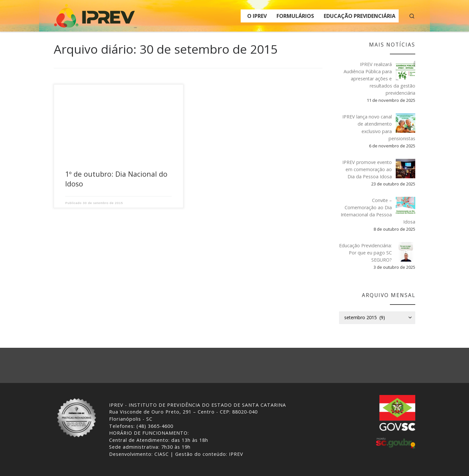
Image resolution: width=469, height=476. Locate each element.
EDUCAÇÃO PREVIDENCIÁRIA (360, 16)
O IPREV (257, 16)
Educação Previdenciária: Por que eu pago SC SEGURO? (365, 253)
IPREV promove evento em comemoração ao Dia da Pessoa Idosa (367, 169)
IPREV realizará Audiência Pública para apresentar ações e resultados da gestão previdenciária (379, 79)
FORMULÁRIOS (295, 16)
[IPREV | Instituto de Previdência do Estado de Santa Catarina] (94, 14)
